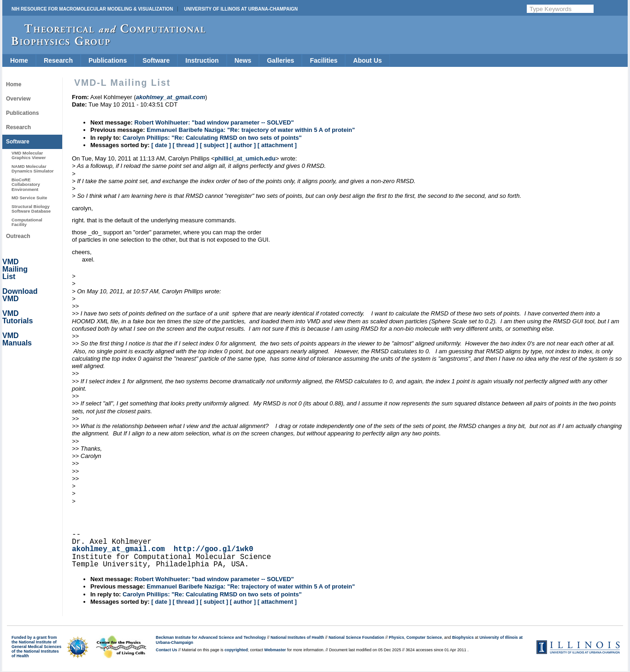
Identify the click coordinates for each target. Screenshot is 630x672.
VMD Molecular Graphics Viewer (29, 155)
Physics (397, 637)
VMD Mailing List (15, 269)
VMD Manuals (17, 339)
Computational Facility (27, 222)
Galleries (280, 60)
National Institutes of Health (297, 637)
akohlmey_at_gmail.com (118, 549)
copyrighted (236, 650)
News (243, 60)
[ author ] (243, 145)
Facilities (324, 60)
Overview (18, 99)
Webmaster (275, 650)
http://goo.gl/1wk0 (214, 549)
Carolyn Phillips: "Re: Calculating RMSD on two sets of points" (212, 138)
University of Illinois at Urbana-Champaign (241, 9)
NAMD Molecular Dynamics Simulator (33, 169)
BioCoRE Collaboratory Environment (26, 184)
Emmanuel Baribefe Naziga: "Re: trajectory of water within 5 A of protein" (251, 130)
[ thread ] (185, 145)
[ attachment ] (277, 145)
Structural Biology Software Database (31, 209)
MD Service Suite (29, 198)
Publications (108, 60)
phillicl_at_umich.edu (245, 158)
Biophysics (463, 637)
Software (156, 60)
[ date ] (161, 145)
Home (19, 60)
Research (58, 60)
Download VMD (20, 295)
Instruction (202, 60)
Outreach (18, 236)
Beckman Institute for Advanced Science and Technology (211, 637)
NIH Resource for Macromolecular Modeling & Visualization (92, 9)
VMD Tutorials (18, 317)
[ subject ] (214, 145)
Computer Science (424, 637)
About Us (367, 60)
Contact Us (166, 650)
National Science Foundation (356, 637)
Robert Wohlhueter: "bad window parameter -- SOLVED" (214, 122)
